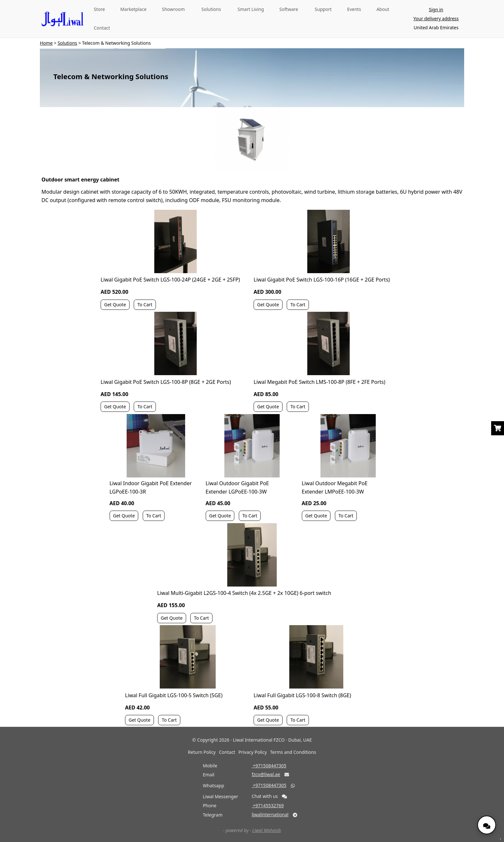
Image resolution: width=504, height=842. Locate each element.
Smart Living (251, 9)
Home (46, 43)
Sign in (436, 9)
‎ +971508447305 (269, 766)
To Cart (145, 305)
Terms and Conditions (293, 752)
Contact (102, 28)
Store (99, 9)
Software (289, 9)
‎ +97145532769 (268, 805)
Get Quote (115, 305)
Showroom (173, 9)
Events (354, 9)
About (383, 9)
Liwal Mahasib (267, 830)
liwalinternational (270, 814)
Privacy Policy (253, 752)
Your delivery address (436, 19)
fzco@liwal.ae (266, 774)
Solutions (211, 9)
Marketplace (133, 9)
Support (323, 9)
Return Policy (202, 752)
